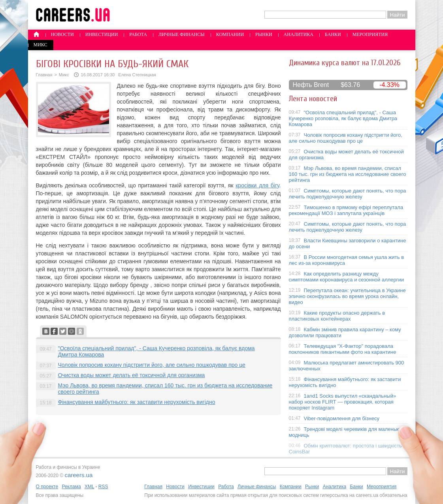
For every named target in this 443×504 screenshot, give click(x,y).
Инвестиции (102, 34)
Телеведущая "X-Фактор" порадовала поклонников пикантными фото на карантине (343, 349)
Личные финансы (182, 34)
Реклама (71, 487)
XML (89, 487)
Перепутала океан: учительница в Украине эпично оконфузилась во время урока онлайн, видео (347, 296)
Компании (230, 34)
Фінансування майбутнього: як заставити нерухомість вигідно (137, 402)
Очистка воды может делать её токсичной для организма (132, 375)
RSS (103, 487)
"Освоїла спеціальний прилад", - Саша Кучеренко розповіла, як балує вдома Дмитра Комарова (343, 118)
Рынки (264, 34)
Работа (138, 34)
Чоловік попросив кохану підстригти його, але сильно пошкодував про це (152, 365)
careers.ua (78, 475)
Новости (62, 34)
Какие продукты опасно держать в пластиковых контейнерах (337, 316)
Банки (333, 34)
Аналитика (299, 34)
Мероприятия (370, 34)
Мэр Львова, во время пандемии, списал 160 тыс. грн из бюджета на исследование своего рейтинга (348, 174)
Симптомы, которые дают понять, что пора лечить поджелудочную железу (348, 194)
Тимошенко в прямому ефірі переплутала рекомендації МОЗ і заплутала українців (346, 210)
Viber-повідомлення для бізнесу (342, 418)
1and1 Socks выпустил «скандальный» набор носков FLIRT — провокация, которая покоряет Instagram (343, 402)
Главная (44, 75)
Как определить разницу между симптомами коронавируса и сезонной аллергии (347, 277)
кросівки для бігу (257, 185)
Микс (41, 45)
